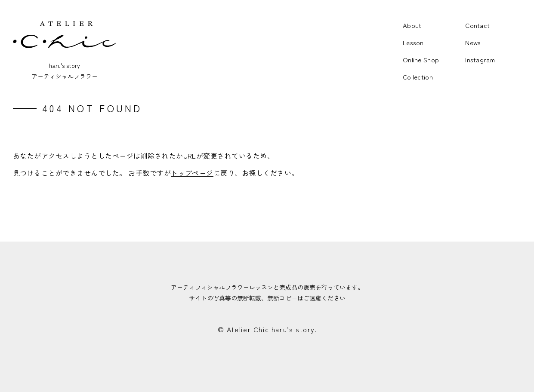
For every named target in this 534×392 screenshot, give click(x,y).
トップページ (192, 173)
